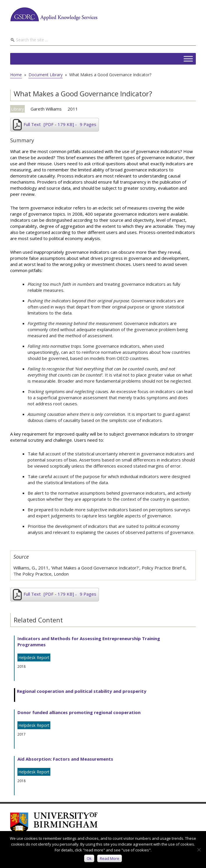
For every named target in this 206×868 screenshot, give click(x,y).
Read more (110, 858)
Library (17, 109)
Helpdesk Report (34, 657)
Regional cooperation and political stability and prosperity (82, 691)
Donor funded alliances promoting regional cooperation (79, 712)
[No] (199, 850)
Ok (89, 858)
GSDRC (54, 14)
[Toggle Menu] (188, 59)
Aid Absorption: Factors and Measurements (65, 759)
